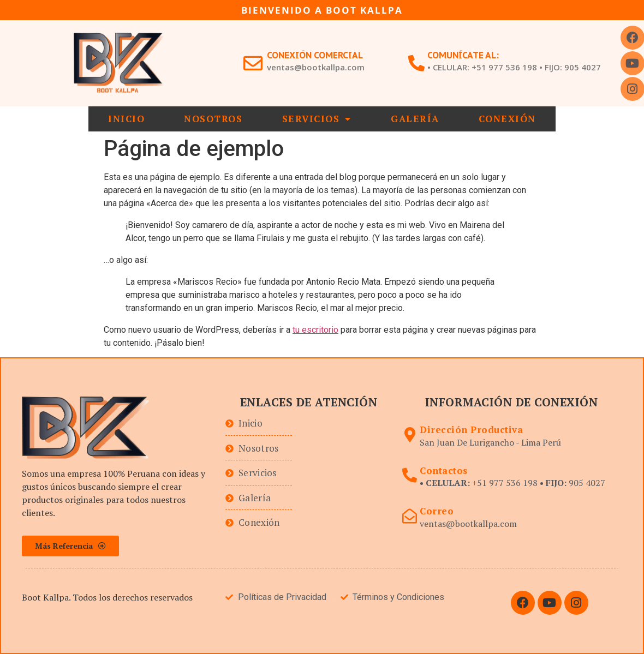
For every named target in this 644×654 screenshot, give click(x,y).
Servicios (317, 119)
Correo (437, 511)
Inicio (126, 119)
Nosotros (213, 119)
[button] (70, 546)
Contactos (444, 470)
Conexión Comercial (315, 55)
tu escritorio (315, 330)
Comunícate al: (463, 55)
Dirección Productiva (471, 430)
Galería (415, 119)
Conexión (507, 119)
